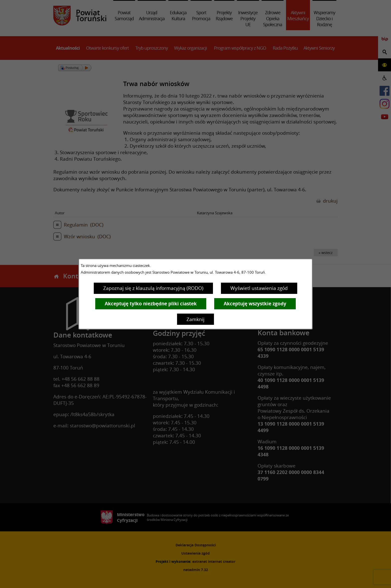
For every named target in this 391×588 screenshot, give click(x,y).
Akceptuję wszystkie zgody (255, 304)
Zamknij (195, 319)
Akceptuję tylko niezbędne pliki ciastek (151, 304)
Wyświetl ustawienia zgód (259, 288)
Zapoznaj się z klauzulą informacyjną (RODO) (153, 288)
